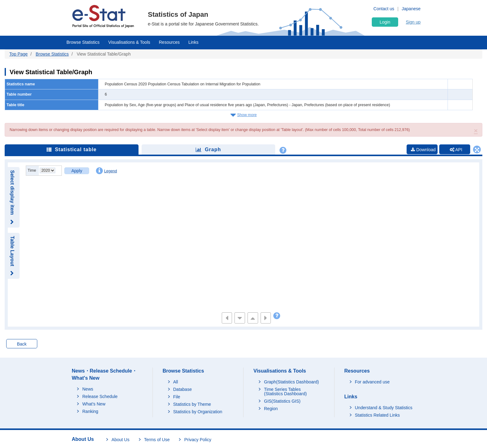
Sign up (413, 22)
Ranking (90, 411)
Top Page (18, 54)
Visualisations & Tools (129, 42)
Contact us (384, 9)
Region (271, 409)
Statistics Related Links (378, 415)
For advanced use (372, 382)
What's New (94, 404)
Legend (107, 171)
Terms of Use (157, 440)
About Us (121, 440)
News (88, 389)
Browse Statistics (83, 42)
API (456, 150)
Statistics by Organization (198, 412)
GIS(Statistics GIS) (282, 401)
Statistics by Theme (192, 404)
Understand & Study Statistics (384, 408)
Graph (208, 149)
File (177, 397)
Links (193, 42)
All (176, 382)
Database (183, 389)
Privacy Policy (198, 440)
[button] (476, 131)
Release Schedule (100, 396)
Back (22, 344)
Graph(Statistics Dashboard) (291, 382)
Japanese (411, 9)
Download (423, 150)
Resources (169, 42)
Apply (77, 171)
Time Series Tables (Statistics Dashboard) (285, 391)
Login (385, 22)
